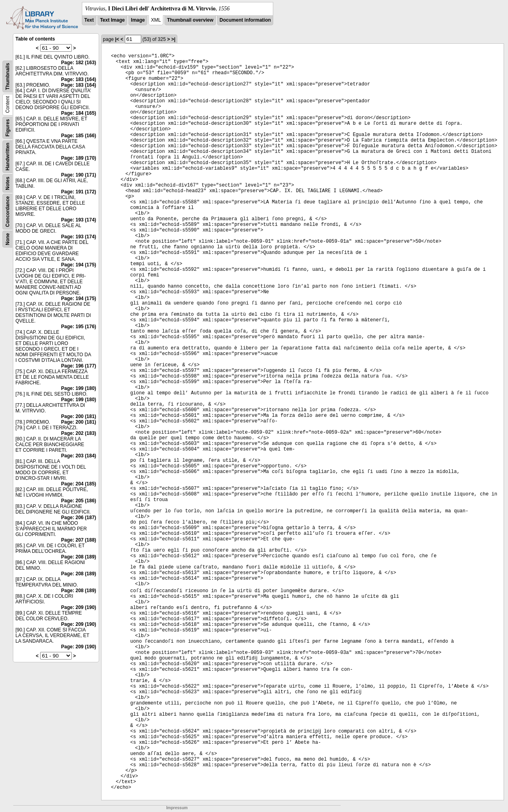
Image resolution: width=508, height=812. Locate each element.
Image (138, 20)
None (8, 239)
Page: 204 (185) (78, 484)
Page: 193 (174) (78, 220)
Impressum (177, 808)
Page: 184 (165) (78, 113)
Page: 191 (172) (78, 192)
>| (173, 39)
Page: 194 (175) (78, 265)
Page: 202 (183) (78, 433)
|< (117, 39)
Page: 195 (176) (78, 327)
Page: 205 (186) (78, 501)
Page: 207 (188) (78, 540)
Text (89, 20)
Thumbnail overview (190, 20)
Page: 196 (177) (78, 366)
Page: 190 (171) (78, 175)
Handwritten (8, 157)
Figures (8, 128)
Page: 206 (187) (78, 518)
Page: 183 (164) (78, 79)
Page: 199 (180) (78, 388)
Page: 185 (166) (78, 136)
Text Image (112, 20)
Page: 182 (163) (78, 63)
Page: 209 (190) (78, 607)
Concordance (8, 212)
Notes (8, 183)
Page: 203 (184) (78, 456)
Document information (245, 20)
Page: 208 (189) (78, 557)
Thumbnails (8, 76)
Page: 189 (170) (78, 158)
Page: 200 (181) (78, 416)
